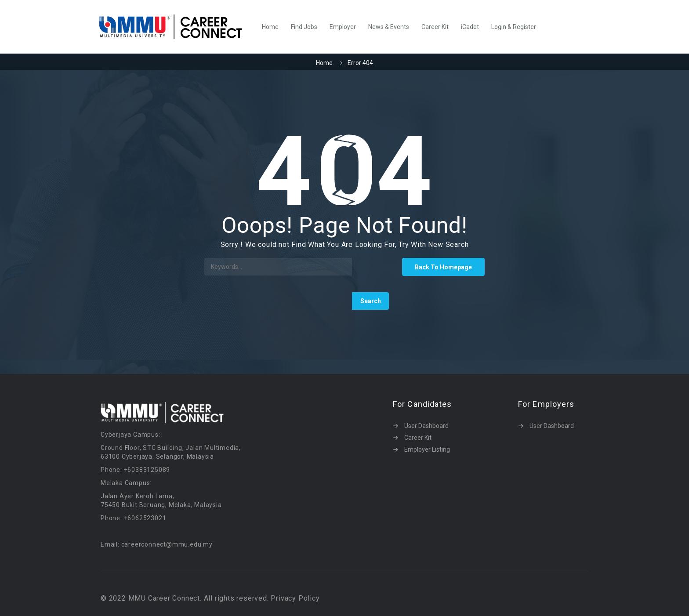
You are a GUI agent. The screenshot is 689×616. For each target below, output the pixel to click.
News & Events (389, 27)
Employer (343, 27)
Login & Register (514, 27)
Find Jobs (304, 27)
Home (270, 27)
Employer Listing (427, 449)
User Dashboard (426, 426)
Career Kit (435, 27)
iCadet (470, 27)
